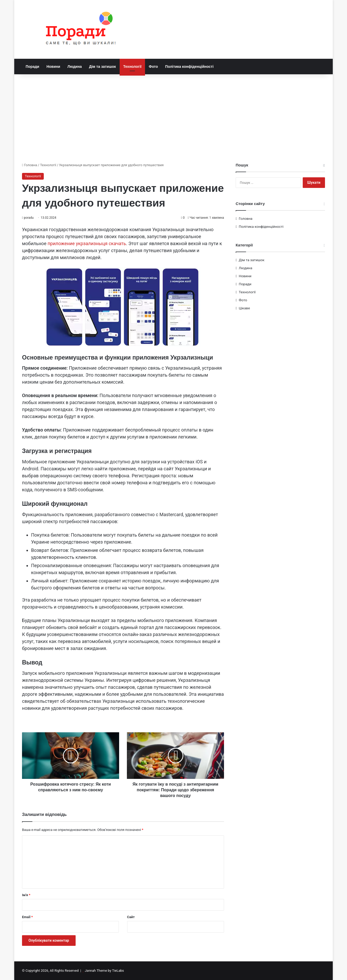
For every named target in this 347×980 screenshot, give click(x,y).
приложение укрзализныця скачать (87, 243)
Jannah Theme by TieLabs (104, 971)
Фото (153, 67)
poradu (29, 218)
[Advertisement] (173, 118)
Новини (53, 67)
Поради (32, 67)
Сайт (131, 917)
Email (27, 917)
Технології (132, 67)
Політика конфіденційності (189, 67)
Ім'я (26, 895)
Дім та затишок (103, 67)
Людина (74, 67)
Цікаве (244, 308)
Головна (30, 165)
